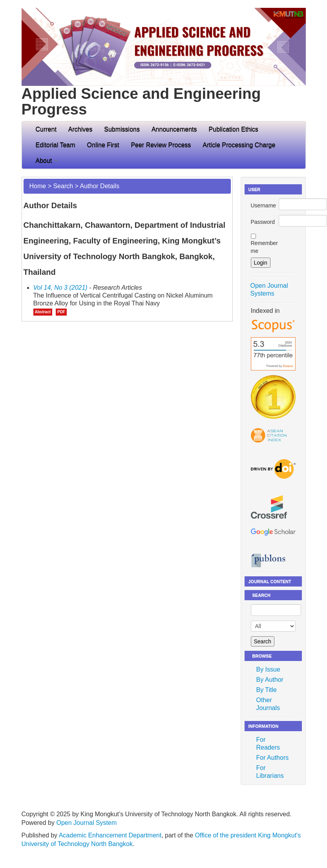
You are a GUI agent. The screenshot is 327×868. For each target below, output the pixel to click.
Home (38, 186)
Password (263, 222)
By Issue (268, 669)
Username (264, 205)
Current (46, 129)
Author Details (100, 186)
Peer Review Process (161, 145)
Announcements (174, 129)
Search (63, 186)
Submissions (122, 129)
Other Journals (268, 704)
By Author (270, 680)
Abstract (43, 312)
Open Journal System (86, 823)
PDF (61, 312)
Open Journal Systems (269, 290)
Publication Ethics (234, 129)
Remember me (264, 247)
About (47, 161)
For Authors (273, 758)
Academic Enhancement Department (110, 835)
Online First (103, 145)
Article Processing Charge (239, 145)
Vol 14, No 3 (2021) (60, 288)
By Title (267, 690)
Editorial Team (56, 145)
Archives (80, 129)
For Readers (268, 744)
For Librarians (270, 772)
